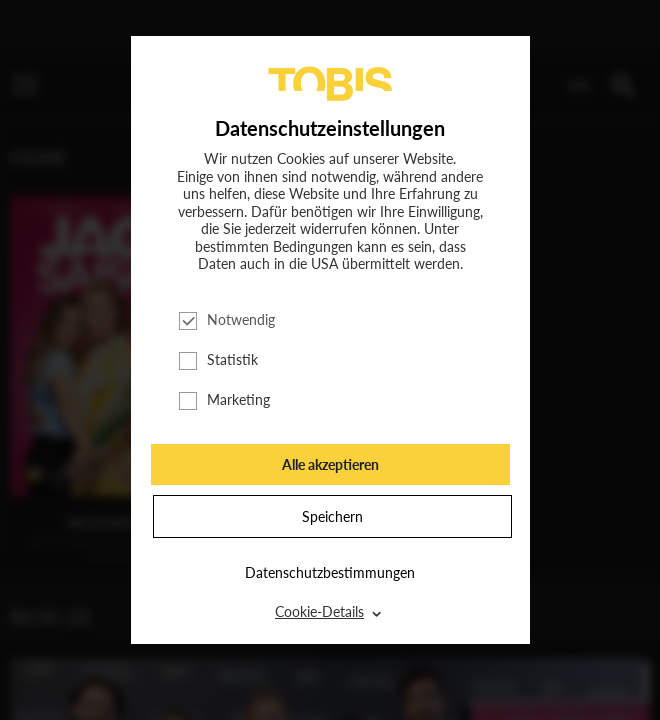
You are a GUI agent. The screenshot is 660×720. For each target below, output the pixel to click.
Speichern (332, 516)
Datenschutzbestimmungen (330, 572)
